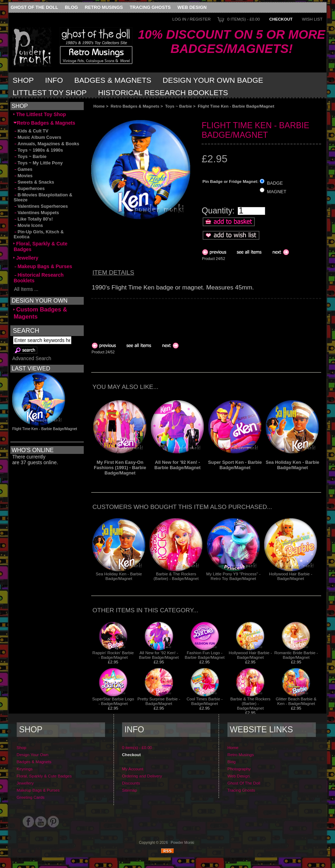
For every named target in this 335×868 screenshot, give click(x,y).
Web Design (192, 7)
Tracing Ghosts (150, 7)
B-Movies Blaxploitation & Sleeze (43, 197)
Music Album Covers (37, 137)
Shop (23, 80)
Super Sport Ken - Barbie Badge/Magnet (235, 465)
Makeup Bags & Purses (43, 266)
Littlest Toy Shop (50, 93)
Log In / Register (191, 19)
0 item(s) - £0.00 (243, 19)
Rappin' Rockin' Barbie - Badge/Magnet (113, 655)
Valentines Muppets (36, 213)
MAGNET (277, 192)
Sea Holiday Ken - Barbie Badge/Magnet (293, 465)
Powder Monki (182, 843)
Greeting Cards (31, 797)
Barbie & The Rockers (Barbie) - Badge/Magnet (176, 576)
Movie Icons (28, 226)
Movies (23, 176)
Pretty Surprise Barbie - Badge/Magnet (159, 701)
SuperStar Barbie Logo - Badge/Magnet (113, 701)
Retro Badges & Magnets (135, 106)
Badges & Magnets (113, 80)
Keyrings (25, 769)
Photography (239, 769)
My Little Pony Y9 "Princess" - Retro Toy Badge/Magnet (233, 576)
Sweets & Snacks (34, 182)
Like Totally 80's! (33, 219)
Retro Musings (104, 7)
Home (99, 106)
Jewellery (26, 258)
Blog (72, 7)
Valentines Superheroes (41, 206)
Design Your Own (33, 755)
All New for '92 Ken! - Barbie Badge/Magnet (177, 465)
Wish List (312, 19)
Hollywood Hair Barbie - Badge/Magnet (291, 576)
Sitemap (130, 790)
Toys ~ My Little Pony (38, 163)
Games (23, 169)
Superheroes (29, 189)
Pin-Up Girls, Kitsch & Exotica (39, 234)
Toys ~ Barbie (179, 106)
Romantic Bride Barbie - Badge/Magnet (296, 655)
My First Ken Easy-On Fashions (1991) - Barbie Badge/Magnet (120, 468)
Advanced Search (32, 358)
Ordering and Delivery (142, 776)
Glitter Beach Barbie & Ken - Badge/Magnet (296, 701)
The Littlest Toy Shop (40, 114)
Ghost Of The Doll (34, 7)
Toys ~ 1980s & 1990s (38, 150)
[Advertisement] (171, 114)
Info (54, 80)
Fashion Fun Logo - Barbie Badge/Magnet (204, 655)
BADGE (275, 183)
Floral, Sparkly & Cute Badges (40, 246)
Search (26, 330)
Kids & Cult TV (31, 131)
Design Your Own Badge (213, 80)
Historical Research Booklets (163, 93)
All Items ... (26, 289)
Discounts (131, 783)
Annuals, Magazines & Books (46, 144)
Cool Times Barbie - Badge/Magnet (205, 701)
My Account (133, 769)
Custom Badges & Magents (40, 313)
